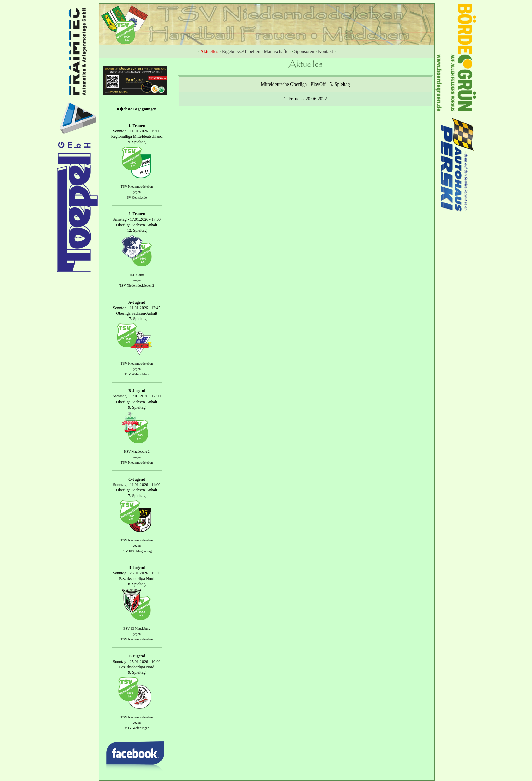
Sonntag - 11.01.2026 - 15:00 (137, 131)
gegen (137, 192)
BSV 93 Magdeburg (137, 628)
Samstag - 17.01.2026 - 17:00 (137, 220)
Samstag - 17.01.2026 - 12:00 (137, 396)
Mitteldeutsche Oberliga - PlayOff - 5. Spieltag (306, 84)
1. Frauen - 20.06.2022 (305, 99)
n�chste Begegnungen (137, 109)
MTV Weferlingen (137, 728)
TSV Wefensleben (137, 374)
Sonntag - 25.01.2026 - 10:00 (137, 662)
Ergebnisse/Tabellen (241, 51)
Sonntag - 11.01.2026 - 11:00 (137, 485)
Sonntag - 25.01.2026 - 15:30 (137, 573)
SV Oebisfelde (137, 197)
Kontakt (326, 51)
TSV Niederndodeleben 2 (137, 286)
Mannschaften (277, 51)
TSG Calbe (137, 275)
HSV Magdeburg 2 (137, 452)
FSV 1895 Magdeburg (137, 551)
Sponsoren (304, 51)
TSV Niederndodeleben (137, 187)
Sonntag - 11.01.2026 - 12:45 (137, 308)
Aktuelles (209, 51)
